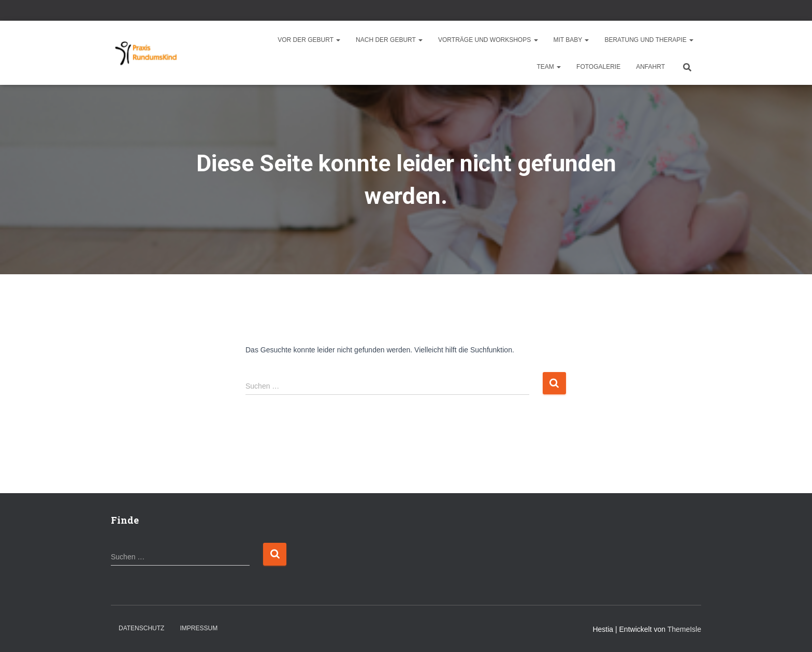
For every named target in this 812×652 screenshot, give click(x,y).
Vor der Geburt (309, 40)
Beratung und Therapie (649, 40)
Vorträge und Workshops (488, 40)
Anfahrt (650, 67)
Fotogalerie (598, 67)
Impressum (199, 628)
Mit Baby (571, 40)
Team (549, 67)
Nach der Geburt (389, 40)
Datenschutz (141, 628)
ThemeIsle (684, 629)
